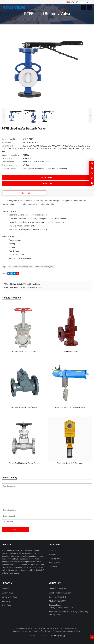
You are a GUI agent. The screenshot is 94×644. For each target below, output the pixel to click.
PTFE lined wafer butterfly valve (21, 267)
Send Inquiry (47, 177)
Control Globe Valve (9, 597)
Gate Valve (6, 601)
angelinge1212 (60, 597)
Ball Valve (6, 589)
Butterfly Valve (7, 593)
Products (52, 554)
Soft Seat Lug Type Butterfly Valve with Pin (26, 287)
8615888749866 (64, 601)
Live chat (47, 183)
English (72, 2)
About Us (52, 550)
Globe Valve (6, 605)
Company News (55, 559)
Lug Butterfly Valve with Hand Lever (27, 284)
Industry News (54, 563)
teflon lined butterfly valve (44, 267)
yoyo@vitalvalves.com (63, 593)
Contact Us (53, 567)
